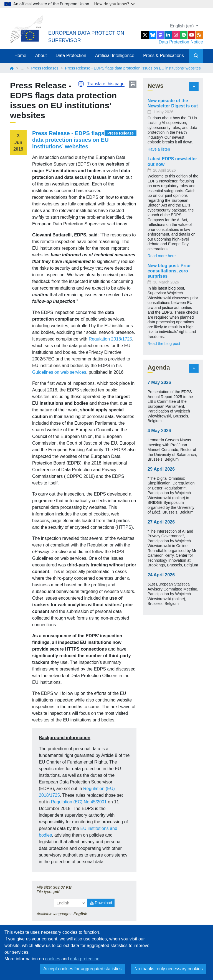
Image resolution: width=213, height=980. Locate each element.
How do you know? (115, 4)
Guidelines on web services (59, 372)
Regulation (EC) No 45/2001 (79, 802)
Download (101, 903)
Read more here (162, 256)
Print (133, 84)
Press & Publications (163, 56)
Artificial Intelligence (115, 56)
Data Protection (71, 56)
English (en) (182, 26)
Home (20, 56)
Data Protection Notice (181, 42)
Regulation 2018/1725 (111, 339)
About (41, 56)
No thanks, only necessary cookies (169, 969)
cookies (53, 959)
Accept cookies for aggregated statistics (82, 969)
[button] (81, 84)
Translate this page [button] (106, 84)
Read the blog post (164, 344)
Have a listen (159, 149)
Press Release (121, 133)
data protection (85, 959)
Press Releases (45, 68)
